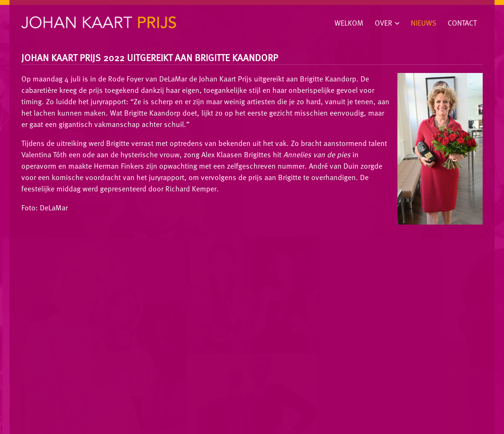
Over (383, 23)
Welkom (349, 23)
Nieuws (423, 23)
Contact (462, 23)
